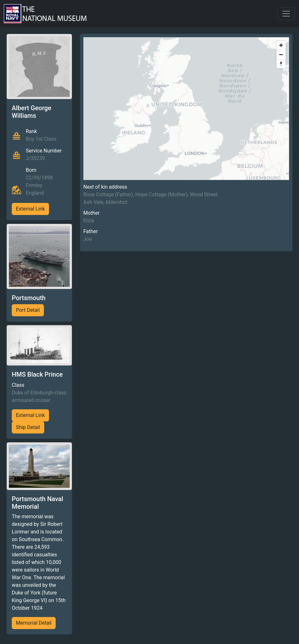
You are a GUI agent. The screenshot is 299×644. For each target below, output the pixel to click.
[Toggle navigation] (286, 14)
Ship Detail (28, 427)
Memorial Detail (34, 623)
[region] (186, 109)
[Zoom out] (281, 54)
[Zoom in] (281, 45)
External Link (30, 209)
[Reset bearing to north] (281, 64)
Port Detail (28, 310)
